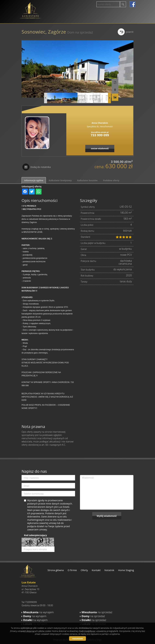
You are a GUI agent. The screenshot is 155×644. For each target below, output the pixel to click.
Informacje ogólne (34, 180)
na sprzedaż (97, 612)
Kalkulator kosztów (87, 180)
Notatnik (109, 570)
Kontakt (96, 570)
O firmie (72, 570)
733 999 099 (100, 135)
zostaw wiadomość (100, 148)
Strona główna (56, 570)
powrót (130, 32)
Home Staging (126, 570)
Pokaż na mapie (130, 81)
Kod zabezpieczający (35, 535)
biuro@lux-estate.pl (100, 132)
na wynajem (38, 612)
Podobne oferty (111, 180)
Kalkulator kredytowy (60, 180)
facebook (133, 4)
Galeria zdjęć (130, 88)
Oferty (84, 570)
